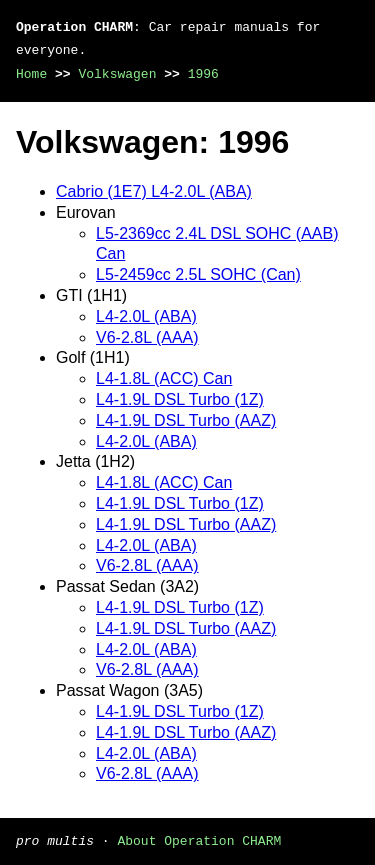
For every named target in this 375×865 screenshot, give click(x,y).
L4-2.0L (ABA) (146, 316)
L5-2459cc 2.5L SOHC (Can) (198, 274)
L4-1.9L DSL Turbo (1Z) (180, 399)
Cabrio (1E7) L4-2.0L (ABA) (154, 191)
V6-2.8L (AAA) (147, 337)
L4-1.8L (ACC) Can (164, 378)
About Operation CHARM (199, 840)
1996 (203, 74)
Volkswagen (117, 74)
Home (31, 74)
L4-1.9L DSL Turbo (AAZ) (186, 420)
